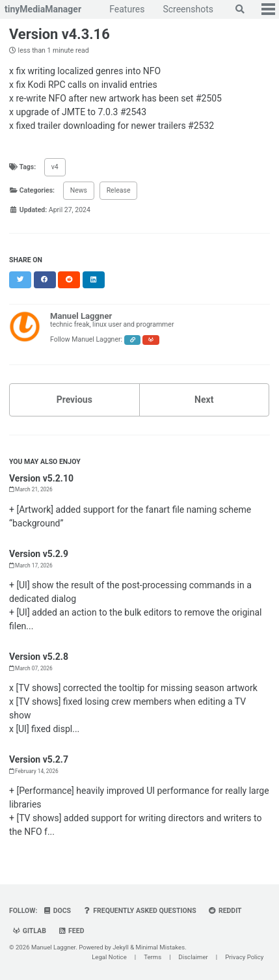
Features (127, 9)
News (79, 190)
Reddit (225, 911)
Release (119, 190)
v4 (55, 167)
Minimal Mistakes (161, 947)
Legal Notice (109, 957)
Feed (71, 931)
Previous (74, 400)
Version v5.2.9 (39, 554)
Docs (57, 911)
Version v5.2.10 (41, 478)
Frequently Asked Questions (140, 911)
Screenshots (188, 9)
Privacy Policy (244, 957)
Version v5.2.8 (39, 657)
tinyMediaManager (43, 9)
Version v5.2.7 (39, 759)
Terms (153, 957)
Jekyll (121, 947)
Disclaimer (193, 957)
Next (204, 400)
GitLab (29, 931)
